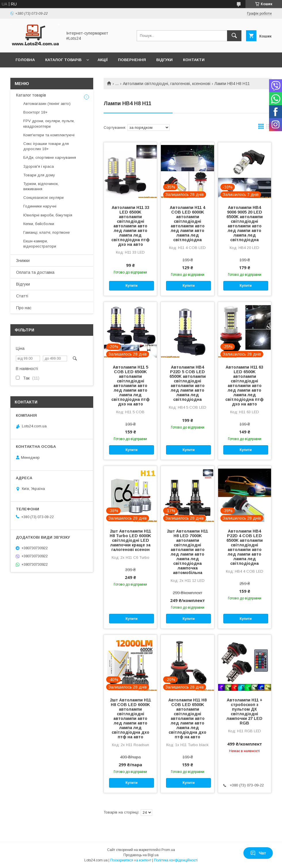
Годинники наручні (40, 206)
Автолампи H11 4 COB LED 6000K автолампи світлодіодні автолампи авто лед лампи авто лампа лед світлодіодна (187, 224)
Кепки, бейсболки (39, 224)
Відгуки (164, 60)
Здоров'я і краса (39, 166)
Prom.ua (168, 850)
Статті (22, 296)
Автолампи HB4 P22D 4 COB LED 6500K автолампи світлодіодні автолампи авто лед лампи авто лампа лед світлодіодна (245, 547)
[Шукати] (234, 36)
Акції (103, 60)
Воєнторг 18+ (35, 112)
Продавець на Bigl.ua (141, 855)
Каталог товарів (63, 60)
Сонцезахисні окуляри (43, 198)
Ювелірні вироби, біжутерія (48, 215)
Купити (132, 286)
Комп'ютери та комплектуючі (49, 135)
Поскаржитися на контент (131, 860)
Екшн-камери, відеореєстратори (40, 244)
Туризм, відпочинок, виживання (41, 186)
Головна (25, 60)
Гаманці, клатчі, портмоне (46, 232)
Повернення (132, 60)
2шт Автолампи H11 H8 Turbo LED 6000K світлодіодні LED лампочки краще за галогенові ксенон (130, 540)
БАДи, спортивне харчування (50, 157)
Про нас (24, 308)
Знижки (23, 261)
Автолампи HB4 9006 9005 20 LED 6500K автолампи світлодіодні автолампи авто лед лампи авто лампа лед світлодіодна (245, 224)
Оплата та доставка (35, 272)
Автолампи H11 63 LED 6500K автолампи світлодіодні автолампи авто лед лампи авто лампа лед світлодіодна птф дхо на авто (244, 386)
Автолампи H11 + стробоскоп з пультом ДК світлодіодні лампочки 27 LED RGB (244, 712)
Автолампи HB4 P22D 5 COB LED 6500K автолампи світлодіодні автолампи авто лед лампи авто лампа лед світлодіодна (188, 383)
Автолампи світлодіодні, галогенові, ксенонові (167, 84)
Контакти (194, 60)
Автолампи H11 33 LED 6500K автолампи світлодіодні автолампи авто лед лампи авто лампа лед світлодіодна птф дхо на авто (130, 226)
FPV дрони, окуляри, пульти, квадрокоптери (49, 123)
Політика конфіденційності (176, 860)
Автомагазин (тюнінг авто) (47, 104)
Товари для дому (39, 175)
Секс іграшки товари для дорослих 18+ (46, 146)
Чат (258, 853)
